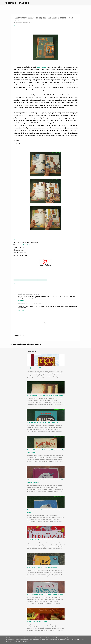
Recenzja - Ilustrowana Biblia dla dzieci (37, 368)
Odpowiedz (22, 300)
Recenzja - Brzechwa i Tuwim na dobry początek (39, 540)
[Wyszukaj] (32, 3)
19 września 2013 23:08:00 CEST (33, 304)
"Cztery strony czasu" (20, 240)
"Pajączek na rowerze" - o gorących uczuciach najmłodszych (42, 423)
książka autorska (32, 280)
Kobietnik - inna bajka (17, 3)
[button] (14, 26)
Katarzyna (23, 280)
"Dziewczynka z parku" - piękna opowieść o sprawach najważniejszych (45, 395)
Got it (84, 640)
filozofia (17, 280)
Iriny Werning (41, 67)
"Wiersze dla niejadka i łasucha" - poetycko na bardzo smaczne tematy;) (45, 594)
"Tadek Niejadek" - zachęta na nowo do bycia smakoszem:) (42, 567)
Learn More (76, 640)
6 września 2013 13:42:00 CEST (33, 294)
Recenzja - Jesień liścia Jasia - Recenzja (37, 622)
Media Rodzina (28, 245)
